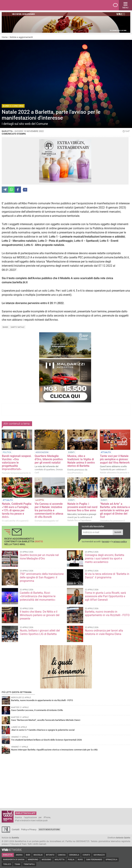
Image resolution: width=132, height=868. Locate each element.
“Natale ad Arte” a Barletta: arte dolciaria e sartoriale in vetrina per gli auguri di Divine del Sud (115, 510)
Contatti (16, 829)
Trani (17, 864)
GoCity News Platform (49, 829)
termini (105, 542)
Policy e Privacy (29, 829)
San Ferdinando (94, 860)
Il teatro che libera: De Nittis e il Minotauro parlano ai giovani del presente (40, 615)
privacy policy (120, 542)
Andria (19, 855)
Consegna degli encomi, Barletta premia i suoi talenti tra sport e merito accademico (105, 558)
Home (5, 37)
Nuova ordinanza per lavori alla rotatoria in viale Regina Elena (104, 632)
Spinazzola (111, 860)
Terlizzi (7, 864)
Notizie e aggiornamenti (21, 37)
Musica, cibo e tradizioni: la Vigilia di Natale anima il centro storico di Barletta (81, 461)
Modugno (47, 860)
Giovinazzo (99, 855)
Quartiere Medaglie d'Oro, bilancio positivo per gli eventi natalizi (49, 459)
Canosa (62, 855)
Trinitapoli (29, 864)
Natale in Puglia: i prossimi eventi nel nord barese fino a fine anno (82, 507)
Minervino (33, 860)
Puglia (71, 860)
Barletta (8, 855)
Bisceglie (38, 855)
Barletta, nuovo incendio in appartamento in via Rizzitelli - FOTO (107, 613)
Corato (86, 855)
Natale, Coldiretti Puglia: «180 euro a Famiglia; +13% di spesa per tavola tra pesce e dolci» (17, 510)
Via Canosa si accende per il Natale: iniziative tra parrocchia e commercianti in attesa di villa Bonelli (49, 510)
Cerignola (74, 855)
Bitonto (50, 855)
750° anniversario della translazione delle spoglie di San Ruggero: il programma (42, 577)
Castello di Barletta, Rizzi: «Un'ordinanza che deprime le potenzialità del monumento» (38, 596)
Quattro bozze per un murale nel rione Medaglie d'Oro (39, 557)
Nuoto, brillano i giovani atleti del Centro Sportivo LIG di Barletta (40, 632)
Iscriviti (118, 532)
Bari (28, 855)
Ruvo (80, 860)
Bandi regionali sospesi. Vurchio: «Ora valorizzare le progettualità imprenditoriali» (17, 463)
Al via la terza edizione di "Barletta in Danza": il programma (107, 576)
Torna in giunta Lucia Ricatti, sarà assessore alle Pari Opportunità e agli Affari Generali (105, 596)
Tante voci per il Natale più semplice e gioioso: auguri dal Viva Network (115, 459)
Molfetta (60, 860)
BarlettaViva (19, 5)
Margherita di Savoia (14, 860)
